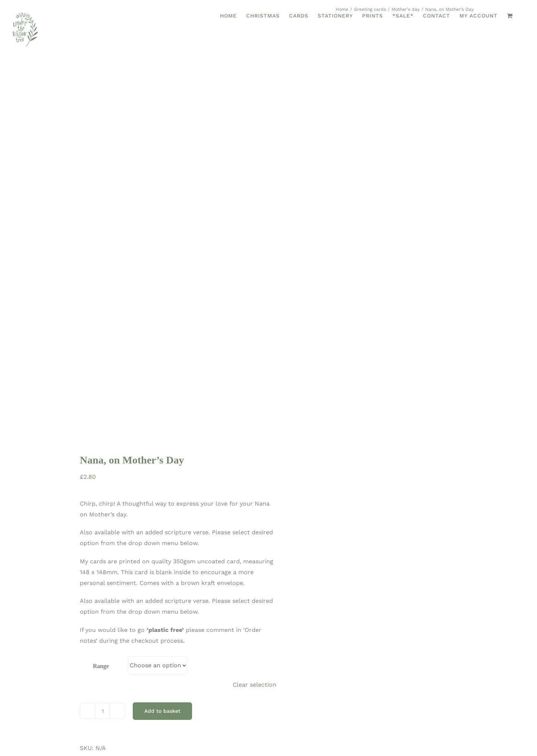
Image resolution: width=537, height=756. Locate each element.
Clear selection (255, 498)
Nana (145, 584)
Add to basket (162, 525)
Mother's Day (115, 584)
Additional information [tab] (104, 621)
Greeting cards (136, 573)
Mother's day (180, 573)
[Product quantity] (103, 525)
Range (101, 480)
